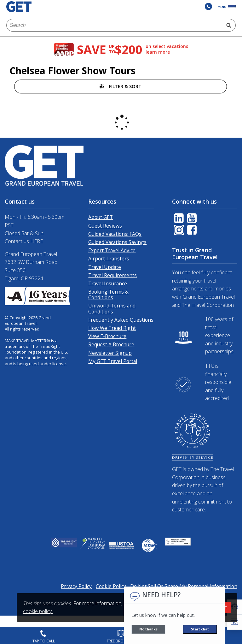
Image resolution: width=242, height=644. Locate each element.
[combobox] (114, 25)
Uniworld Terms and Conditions (112, 308)
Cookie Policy (111, 586)
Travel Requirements (112, 275)
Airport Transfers (109, 259)
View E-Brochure (107, 336)
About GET (101, 217)
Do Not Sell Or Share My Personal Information (184, 586)
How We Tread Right (112, 328)
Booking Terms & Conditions (108, 295)
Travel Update (105, 267)
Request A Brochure (111, 344)
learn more (158, 52)
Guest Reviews (105, 226)
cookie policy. (38, 611)
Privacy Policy (76, 586)
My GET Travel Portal (113, 361)
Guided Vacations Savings (117, 242)
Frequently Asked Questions (121, 320)
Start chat (200, 629)
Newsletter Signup (110, 353)
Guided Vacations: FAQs (115, 234)
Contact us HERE (24, 241)
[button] (234, 622)
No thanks (148, 629)
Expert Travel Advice (112, 250)
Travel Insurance (108, 283)
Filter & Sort (121, 86)
